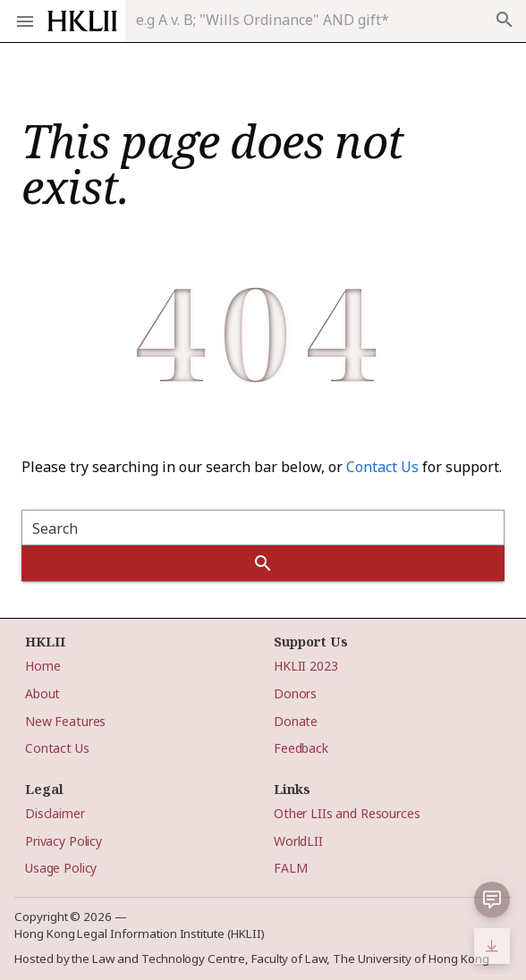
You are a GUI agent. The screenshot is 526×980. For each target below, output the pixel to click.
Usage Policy (61, 868)
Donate (296, 721)
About (42, 693)
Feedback (301, 748)
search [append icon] (505, 20)
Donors (295, 693)
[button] (492, 900)
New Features (65, 721)
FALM (290, 868)
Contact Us (382, 467)
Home (42, 666)
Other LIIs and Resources (347, 813)
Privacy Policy (64, 841)
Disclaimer (55, 813)
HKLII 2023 (306, 666)
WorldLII (298, 841)
